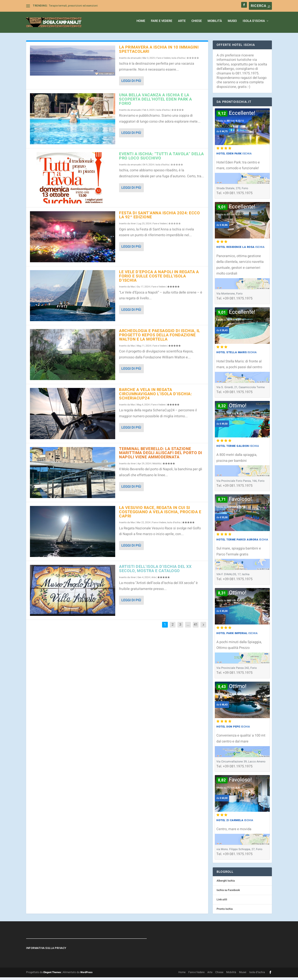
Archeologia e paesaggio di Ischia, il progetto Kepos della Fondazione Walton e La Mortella (160, 338)
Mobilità (215, 24)
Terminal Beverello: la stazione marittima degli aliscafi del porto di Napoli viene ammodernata (161, 456)
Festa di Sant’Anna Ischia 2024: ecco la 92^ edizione (159, 218)
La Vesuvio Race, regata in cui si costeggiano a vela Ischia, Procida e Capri (160, 515)
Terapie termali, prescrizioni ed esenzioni (73, 6)
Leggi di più (131, 84)
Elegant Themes (52, 975)
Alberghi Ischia (226, 883)
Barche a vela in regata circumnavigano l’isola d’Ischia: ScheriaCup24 (155, 397)
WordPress (86, 975)
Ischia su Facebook (228, 893)
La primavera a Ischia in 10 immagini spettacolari (159, 52)
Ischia (234, 156)
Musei (232, 24)
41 (196, 627)
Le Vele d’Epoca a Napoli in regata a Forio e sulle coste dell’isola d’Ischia (159, 279)
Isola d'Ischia (178, 61)
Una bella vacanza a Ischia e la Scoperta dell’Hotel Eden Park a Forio (156, 102)
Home (141, 24)
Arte (182, 24)
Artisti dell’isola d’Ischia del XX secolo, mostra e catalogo (155, 571)
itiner (133, 226)
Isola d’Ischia (254, 24)
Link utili (222, 902)
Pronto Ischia (225, 912)
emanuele (136, 61)
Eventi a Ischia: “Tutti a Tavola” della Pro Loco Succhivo (161, 159)
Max (133, 289)
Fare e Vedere (162, 24)
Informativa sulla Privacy (46, 951)
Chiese (197, 24)
